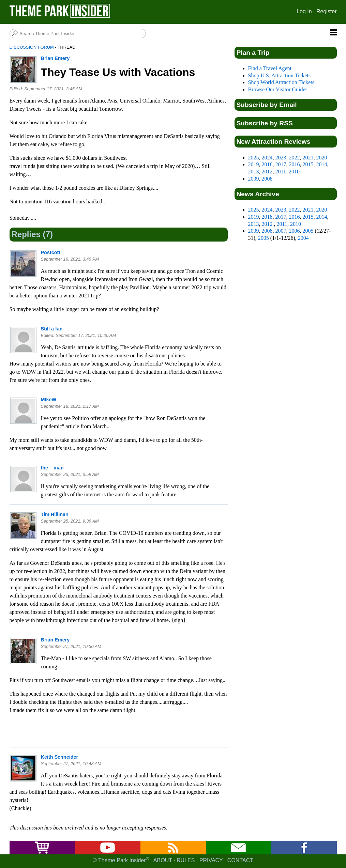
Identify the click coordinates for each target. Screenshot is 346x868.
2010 (294, 172)
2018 (267, 164)
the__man (52, 468)
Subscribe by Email (267, 105)
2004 (303, 238)
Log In (304, 11)
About (163, 860)
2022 (295, 158)
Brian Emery (55, 58)
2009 (254, 179)
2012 (267, 172)
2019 (254, 164)
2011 (281, 172)
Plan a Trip (253, 53)
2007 (281, 231)
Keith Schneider (60, 757)
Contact (240, 860)
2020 (322, 158)
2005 (308, 231)
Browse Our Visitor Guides (278, 89)
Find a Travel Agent (270, 68)
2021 (308, 158)
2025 (254, 158)
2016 (295, 164)
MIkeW (49, 400)
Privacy (211, 860)
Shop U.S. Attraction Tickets (280, 75)
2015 (308, 164)
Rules (186, 860)
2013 (254, 172)
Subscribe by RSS (265, 123)
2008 (267, 179)
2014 (322, 164)
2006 (295, 231)
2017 (281, 164)
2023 (281, 158)
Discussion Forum (32, 47)
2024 (267, 158)
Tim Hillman (55, 514)
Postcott (51, 252)
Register (327, 11)
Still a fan (52, 329)
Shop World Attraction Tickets (281, 82)
